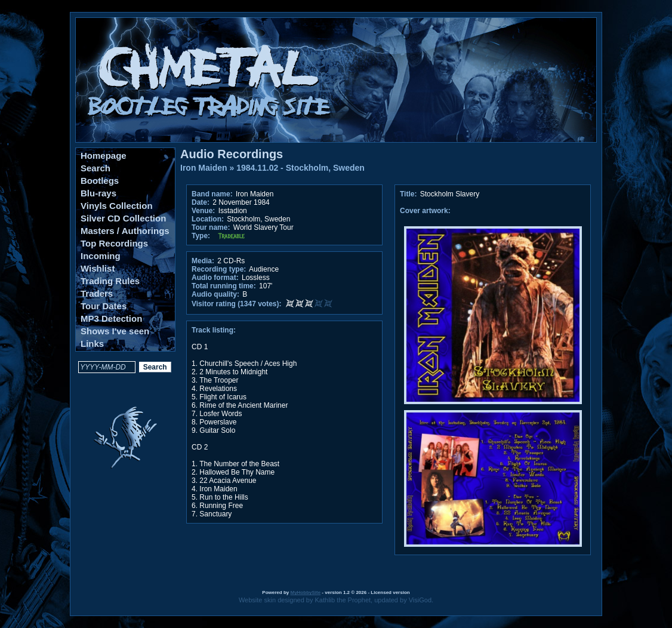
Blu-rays (98, 193)
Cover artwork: (425, 211)
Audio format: (215, 278)
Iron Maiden (204, 168)
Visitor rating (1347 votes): (237, 304)
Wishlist (98, 268)
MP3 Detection (111, 318)
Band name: (212, 194)
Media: (203, 261)
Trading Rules (110, 281)
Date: (201, 202)
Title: (409, 194)
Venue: (203, 211)
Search (95, 168)
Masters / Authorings (125, 231)
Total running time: (224, 286)
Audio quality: (215, 294)
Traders (97, 293)
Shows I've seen (115, 331)
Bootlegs (100, 181)
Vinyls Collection (117, 206)
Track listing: (214, 330)
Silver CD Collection (123, 218)
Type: (201, 236)
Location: (208, 219)
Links (92, 344)
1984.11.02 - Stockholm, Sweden (300, 168)
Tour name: (211, 227)
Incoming (101, 256)
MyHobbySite (305, 592)
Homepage (104, 156)
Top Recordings (114, 243)
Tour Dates (104, 306)
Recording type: (219, 269)
